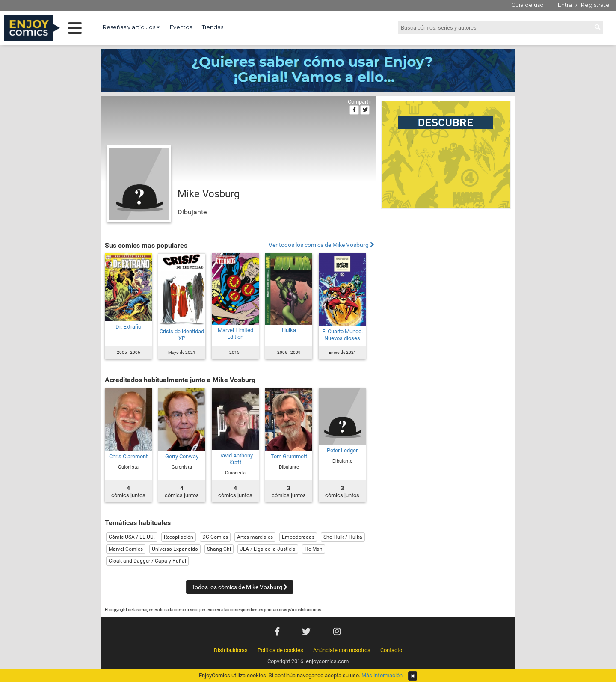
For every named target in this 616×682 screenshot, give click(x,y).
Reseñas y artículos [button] (131, 27)
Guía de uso (527, 5)
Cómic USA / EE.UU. (132, 537)
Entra (565, 5)
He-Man (314, 549)
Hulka (289, 330)
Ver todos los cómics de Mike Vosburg (321, 245)
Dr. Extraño (128, 327)
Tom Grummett (289, 456)
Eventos (181, 27)
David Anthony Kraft (235, 459)
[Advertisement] (446, 271)
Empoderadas (298, 537)
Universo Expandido (175, 549)
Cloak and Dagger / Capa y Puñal (147, 561)
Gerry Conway (182, 456)
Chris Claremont (128, 456)
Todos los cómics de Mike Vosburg (240, 587)
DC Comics (215, 537)
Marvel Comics (126, 549)
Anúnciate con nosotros (342, 650)
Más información (382, 675)
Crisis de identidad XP (182, 335)
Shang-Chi (219, 549)
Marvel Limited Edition (235, 334)
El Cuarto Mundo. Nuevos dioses (342, 335)
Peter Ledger (342, 450)
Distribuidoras (231, 650)
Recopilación (179, 537)
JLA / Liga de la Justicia (268, 549)
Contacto (391, 650)
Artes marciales (255, 537)
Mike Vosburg (209, 194)
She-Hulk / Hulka (343, 537)
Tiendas (213, 27)
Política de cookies (280, 650)
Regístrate (595, 5)
